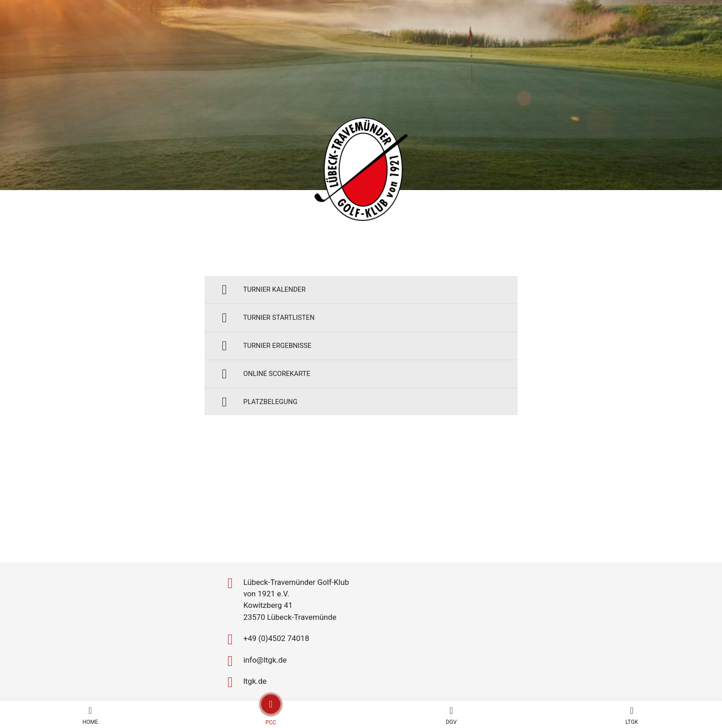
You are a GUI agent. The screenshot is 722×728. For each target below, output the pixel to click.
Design (408, 681)
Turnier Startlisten (271, 323)
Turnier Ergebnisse (270, 355)
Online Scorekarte (269, 387)
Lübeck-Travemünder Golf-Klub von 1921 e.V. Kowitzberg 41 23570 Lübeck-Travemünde (294, 540)
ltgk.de (247, 630)
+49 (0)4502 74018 (271, 584)
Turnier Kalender (266, 292)
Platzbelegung (262, 419)
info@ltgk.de (258, 607)
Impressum (321, 681)
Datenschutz (369, 681)
